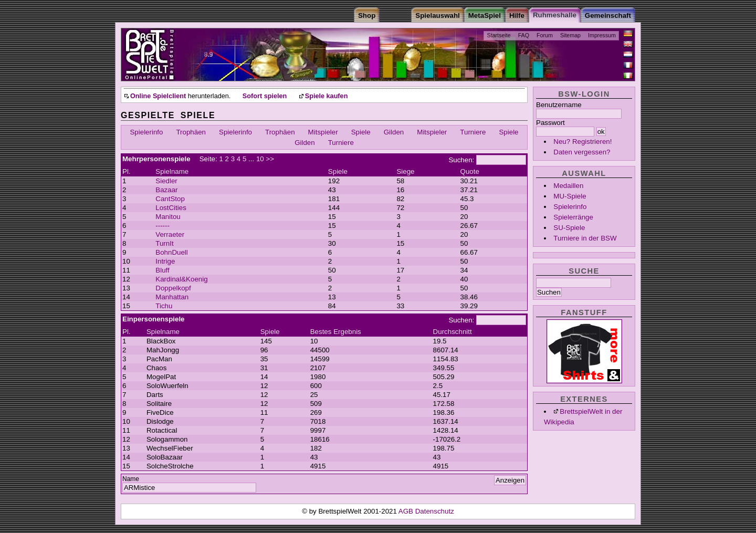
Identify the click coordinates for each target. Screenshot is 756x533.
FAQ (524, 35)
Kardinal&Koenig (181, 279)
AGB (407, 511)
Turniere (473, 132)
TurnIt (164, 243)
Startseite (499, 35)
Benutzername (559, 105)
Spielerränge (573, 217)
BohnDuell (172, 252)
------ (162, 226)
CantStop (170, 199)
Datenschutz (435, 511)
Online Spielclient (158, 96)
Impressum (602, 35)
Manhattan (172, 297)
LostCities (171, 208)
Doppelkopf (173, 288)
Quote (470, 171)
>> (270, 159)
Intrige (165, 261)
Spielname (172, 171)
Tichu (164, 306)
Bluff (162, 270)
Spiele (361, 132)
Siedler (166, 181)
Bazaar (166, 190)
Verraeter (170, 234)
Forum (545, 35)
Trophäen (191, 132)
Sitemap (570, 35)
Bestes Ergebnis (336, 332)
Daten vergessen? (582, 152)
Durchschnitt (453, 332)
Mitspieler (323, 132)
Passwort (550, 123)
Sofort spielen (265, 96)
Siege (405, 171)
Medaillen (568, 186)
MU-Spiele (570, 196)
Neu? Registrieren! (582, 142)
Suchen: (461, 160)
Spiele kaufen (327, 96)
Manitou (168, 217)
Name (131, 479)
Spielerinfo (570, 207)
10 (260, 159)
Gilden (394, 132)
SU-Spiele (569, 228)
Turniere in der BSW (585, 238)
